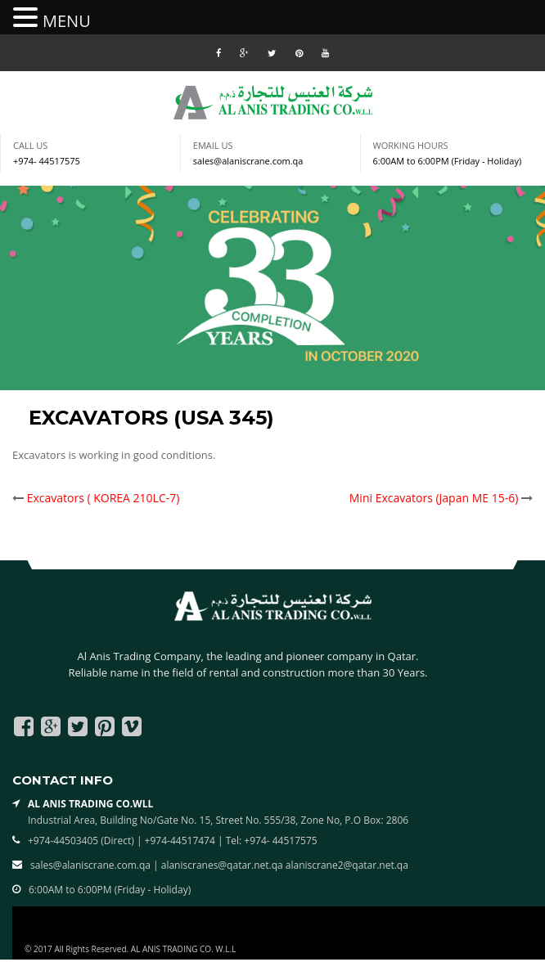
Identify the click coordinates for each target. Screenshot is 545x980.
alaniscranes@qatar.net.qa (223, 865)
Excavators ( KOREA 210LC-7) (104, 498)
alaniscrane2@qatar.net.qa (347, 865)
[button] (28, 18)
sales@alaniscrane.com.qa (248, 161)
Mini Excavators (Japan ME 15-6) (434, 498)
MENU (67, 21)
